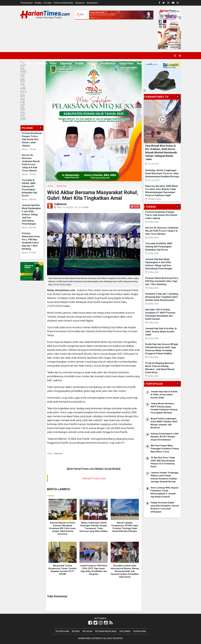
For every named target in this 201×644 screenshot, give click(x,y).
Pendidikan (108, 63)
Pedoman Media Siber (64, 3)
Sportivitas (126, 63)
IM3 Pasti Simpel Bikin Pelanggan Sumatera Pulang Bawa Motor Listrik (165, 449)
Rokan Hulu (62, 186)
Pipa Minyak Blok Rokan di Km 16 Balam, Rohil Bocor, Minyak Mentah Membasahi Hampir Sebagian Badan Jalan (161, 152)
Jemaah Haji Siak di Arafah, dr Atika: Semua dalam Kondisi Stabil (161, 332)
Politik (80, 63)
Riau (53, 63)
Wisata (157, 63)
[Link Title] (90, 623)
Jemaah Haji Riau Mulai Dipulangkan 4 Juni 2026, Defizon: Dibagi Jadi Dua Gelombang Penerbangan (31, 215)
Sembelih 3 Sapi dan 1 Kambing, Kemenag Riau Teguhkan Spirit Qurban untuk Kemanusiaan (162, 297)
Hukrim (92, 63)
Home (26, 63)
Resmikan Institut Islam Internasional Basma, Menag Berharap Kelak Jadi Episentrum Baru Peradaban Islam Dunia (125, 571)
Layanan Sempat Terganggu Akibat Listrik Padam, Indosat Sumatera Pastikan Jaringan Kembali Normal (165, 477)
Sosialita (143, 63)
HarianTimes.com (94, 478)
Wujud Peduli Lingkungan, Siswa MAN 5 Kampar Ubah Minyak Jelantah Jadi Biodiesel (164, 423)
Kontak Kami (92, 3)
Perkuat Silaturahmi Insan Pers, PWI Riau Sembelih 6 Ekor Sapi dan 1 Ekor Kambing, (162, 281)
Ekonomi (66, 63)
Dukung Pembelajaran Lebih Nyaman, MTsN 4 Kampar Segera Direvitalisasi (165, 437)
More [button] (168, 63)
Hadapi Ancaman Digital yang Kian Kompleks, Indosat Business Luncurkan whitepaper (165, 507)
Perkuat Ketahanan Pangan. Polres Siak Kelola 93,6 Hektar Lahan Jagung (32, 139)
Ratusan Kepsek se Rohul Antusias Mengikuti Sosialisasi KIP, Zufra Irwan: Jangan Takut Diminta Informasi (63, 528)
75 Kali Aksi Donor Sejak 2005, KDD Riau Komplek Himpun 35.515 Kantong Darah (163, 462)
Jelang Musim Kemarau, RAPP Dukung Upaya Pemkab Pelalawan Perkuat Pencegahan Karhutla (164, 408)
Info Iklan (48, 3)
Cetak (135, 206)
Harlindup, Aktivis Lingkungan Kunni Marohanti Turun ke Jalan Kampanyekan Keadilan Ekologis (162, 173)
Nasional (41, 63)
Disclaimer (80, 3)
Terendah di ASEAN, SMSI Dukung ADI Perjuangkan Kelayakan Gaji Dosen (159, 247)
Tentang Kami (26, 3)
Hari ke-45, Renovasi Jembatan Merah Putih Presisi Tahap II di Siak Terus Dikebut (162, 231)
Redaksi (38, 3)
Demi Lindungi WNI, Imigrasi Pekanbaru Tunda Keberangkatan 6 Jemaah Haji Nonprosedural (165, 492)
